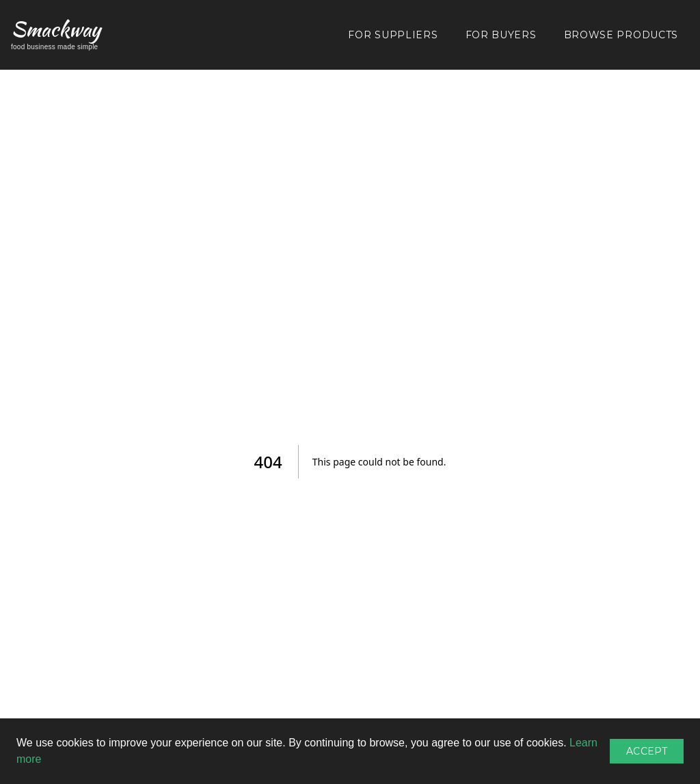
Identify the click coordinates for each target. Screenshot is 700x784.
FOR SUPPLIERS (393, 35)
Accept (647, 751)
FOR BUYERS (501, 35)
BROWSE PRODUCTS (621, 35)
